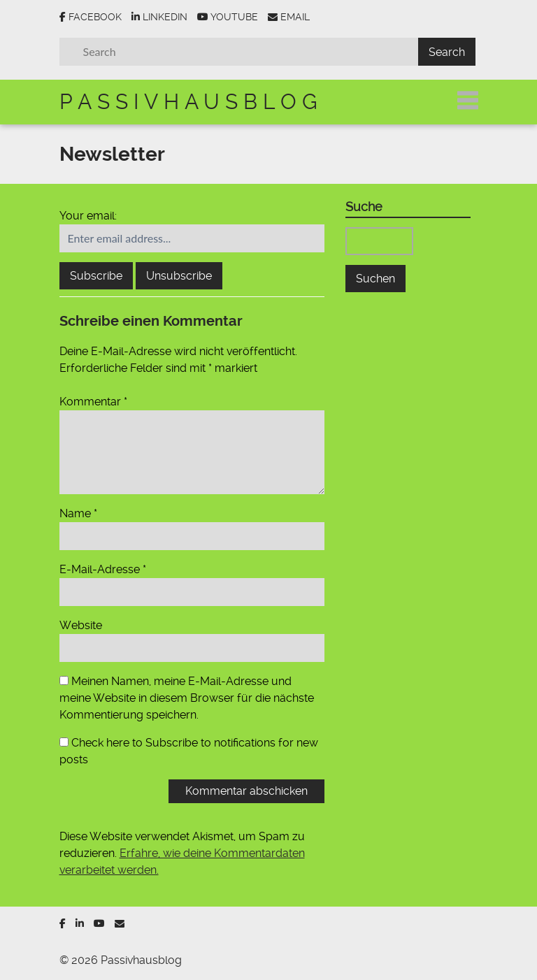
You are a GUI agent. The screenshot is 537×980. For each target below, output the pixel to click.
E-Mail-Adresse (103, 569)
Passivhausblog (191, 102)
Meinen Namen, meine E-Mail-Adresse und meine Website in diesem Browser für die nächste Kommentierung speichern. (187, 698)
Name (78, 513)
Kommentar (93, 402)
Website (81, 625)
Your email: (88, 216)
